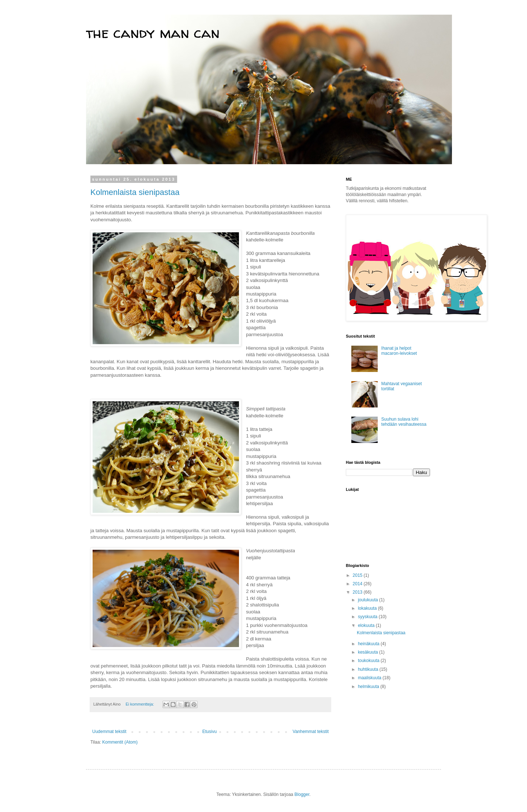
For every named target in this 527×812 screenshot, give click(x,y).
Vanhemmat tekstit (311, 732)
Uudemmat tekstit (109, 732)
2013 (358, 592)
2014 (358, 584)
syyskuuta (368, 617)
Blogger (302, 794)
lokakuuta (368, 608)
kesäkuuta (369, 652)
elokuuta (367, 625)
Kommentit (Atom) (120, 742)
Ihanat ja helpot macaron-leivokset (399, 351)
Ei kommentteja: (140, 704)
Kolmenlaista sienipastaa (135, 192)
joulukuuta (369, 600)
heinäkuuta (369, 644)
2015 (358, 575)
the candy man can (153, 33)
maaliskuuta (370, 678)
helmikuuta (369, 687)
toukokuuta (369, 661)
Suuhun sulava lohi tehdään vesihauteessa (404, 422)
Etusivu (210, 732)
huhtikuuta (369, 669)
